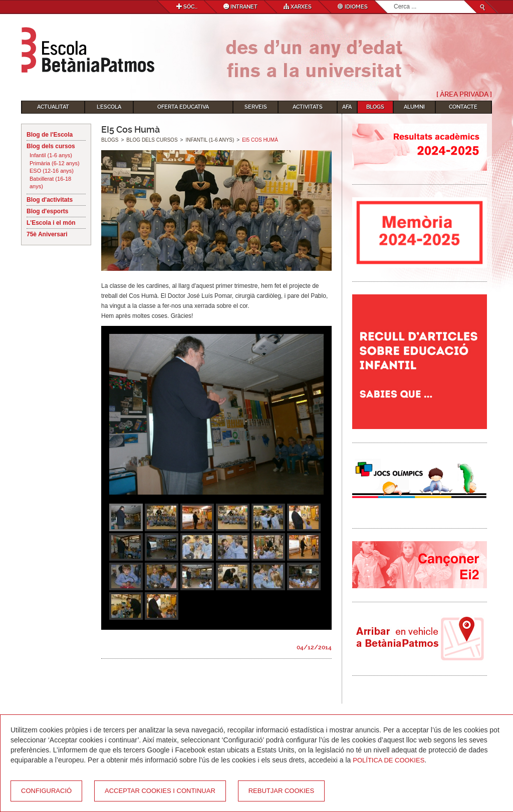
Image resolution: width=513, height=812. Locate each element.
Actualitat (53, 107)
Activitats (308, 107)
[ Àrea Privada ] (464, 94)
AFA (347, 107)
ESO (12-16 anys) (52, 171)
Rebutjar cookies (281, 791)
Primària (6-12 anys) (55, 163)
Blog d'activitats (50, 200)
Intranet (240, 7)
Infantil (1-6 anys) (51, 155)
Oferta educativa (183, 107)
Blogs (375, 107)
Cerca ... (394, 1)
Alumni (414, 107)
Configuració (46, 791)
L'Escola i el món (51, 223)
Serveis (256, 107)
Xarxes (298, 7)
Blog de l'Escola (50, 135)
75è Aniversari (47, 234)
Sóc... (187, 7)
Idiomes (353, 7)
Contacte (463, 107)
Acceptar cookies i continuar (160, 791)
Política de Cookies (389, 760)
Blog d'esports (48, 211)
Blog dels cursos (51, 146)
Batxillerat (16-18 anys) (50, 183)
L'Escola (109, 107)
